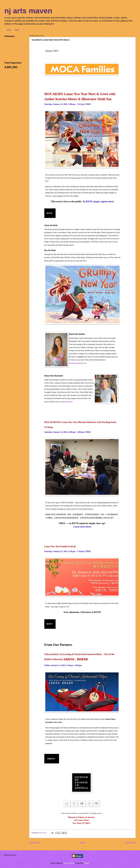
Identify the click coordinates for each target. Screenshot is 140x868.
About (17, 30)
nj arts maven (28, 11)
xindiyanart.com (67, 402)
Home (9, 30)
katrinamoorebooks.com (78, 363)
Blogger (87, 863)
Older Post (130, 843)
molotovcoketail (69, 863)
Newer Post (35, 843)
